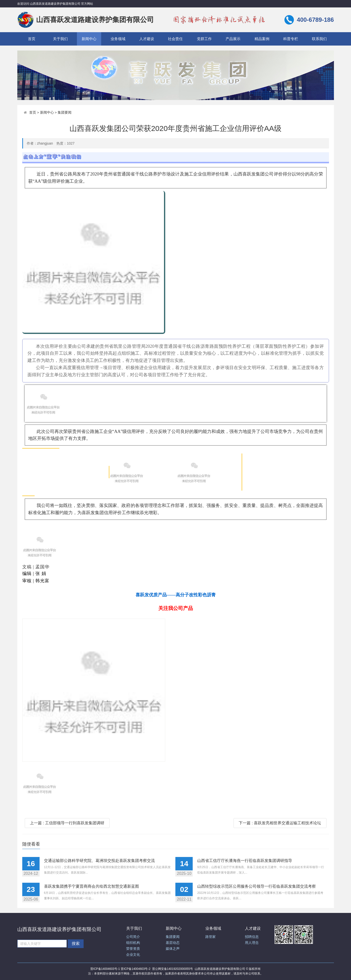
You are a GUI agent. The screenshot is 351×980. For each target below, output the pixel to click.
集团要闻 (65, 113)
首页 (32, 39)
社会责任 (175, 39)
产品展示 (233, 39)
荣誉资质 (133, 949)
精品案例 (262, 39)
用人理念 (252, 943)
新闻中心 (89, 39)
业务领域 (118, 39)
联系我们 (319, 39)
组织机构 (133, 943)
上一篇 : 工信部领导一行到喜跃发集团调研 (67, 823)
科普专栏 (291, 39)
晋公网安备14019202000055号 (173, 969)
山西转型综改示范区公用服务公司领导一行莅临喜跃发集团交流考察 (257, 886)
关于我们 (60, 39)
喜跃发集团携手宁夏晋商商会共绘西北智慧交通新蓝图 (92, 886)
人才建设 (147, 39)
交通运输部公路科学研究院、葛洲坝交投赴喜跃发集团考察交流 (99, 861)
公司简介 (133, 937)
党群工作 (204, 39)
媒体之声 (173, 949)
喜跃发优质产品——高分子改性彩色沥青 (176, 595)
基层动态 (173, 943)
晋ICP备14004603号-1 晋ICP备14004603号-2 (120, 969)
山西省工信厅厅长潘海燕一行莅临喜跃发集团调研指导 (245, 861)
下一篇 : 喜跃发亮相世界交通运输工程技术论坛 (280, 823)
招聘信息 (252, 937)
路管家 (211, 937)
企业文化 (133, 955)
